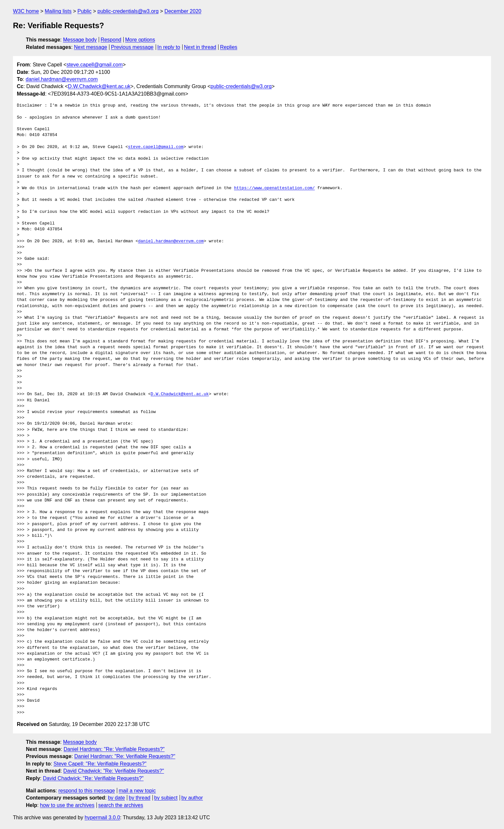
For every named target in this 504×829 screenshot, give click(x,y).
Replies (229, 47)
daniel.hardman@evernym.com (62, 79)
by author (192, 798)
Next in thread (200, 47)
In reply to (169, 47)
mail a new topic (137, 791)
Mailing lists (58, 11)
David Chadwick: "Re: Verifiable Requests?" (114, 771)
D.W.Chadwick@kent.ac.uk (99, 86)
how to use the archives (67, 805)
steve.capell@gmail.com (95, 65)
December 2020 (183, 11)
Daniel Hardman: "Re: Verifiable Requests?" (114, 749)
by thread (140, 798)
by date (116, 798)
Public (84, 11)
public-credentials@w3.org (128, 11)
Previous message (132, 47)
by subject (166, 798)
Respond (111, 40)
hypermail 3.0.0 (102, 817)
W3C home (26, 11)
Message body (80, 40)
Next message (91, 47)
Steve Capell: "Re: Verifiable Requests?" (100, 764)
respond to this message (86, 791)
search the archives (121, 805)
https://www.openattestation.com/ (274, 188)
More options (140, 40)
